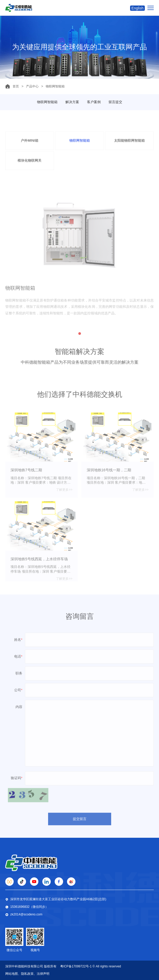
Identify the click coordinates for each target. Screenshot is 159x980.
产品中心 (32, 86)
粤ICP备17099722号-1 (76, 966)
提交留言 (80, 825)
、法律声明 (42, 974)
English (137, 8)
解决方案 (72, 102)
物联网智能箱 (47, 102)
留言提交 (115, 102)
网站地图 (12, 974)
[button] (80, 340)
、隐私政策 (26, 974)
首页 (16, 86)
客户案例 (94, 102)
